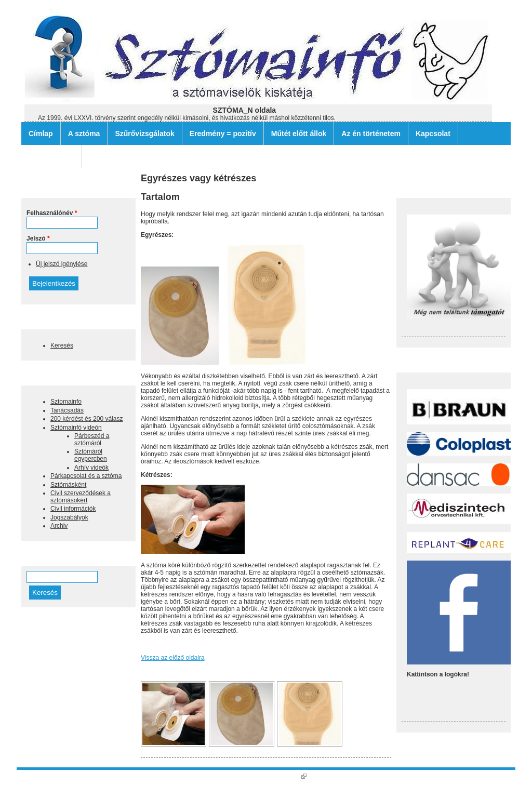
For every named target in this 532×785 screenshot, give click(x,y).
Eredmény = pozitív (223, 134)
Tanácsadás (67, 410)
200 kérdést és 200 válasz (87, 419)
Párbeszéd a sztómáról (92, 440)
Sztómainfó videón (76, 428)
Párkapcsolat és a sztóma (86, 476)
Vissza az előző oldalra (173, 658)
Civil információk (73, 509)
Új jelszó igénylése (62, 264)
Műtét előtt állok (299, 134)
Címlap (41, 134)
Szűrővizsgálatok (144, 134)
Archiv (59, 526)
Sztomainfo (66, 402)
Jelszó (38, 238)
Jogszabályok (69, 517)
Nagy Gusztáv (283, 776)
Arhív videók (91, 468)
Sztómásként (68, 485)
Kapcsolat (433, 134)
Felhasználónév (52, 213)
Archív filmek (51, 156)
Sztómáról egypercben (91, 455)
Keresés (62, 345)
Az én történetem (371, 134)
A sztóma (84, 134)
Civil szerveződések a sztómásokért (81, 497)
